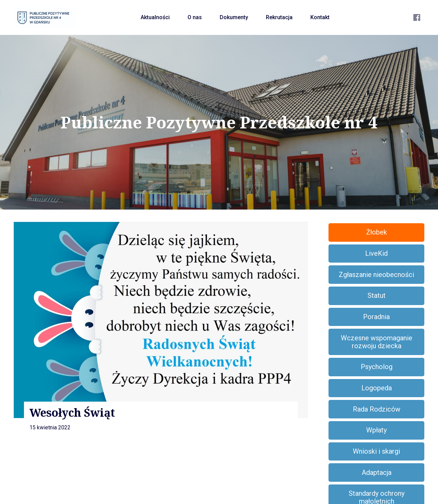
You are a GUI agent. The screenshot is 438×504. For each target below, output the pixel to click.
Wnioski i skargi (376, 451)
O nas (195, 17)
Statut (377, 295)
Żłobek (377, 232)
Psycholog (377, 367)
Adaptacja (377, 473)
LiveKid (376, 253)
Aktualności (155, 17)
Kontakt (320, 17)
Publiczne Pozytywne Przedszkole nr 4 (219, 122)
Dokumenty (234, 17)
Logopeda (377, 388)
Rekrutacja (279, 17)
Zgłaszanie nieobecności (376, 275)
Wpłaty (376, 430)
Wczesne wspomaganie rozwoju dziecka (377, 342)
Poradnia (376, 317)
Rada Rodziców (377, 409)
